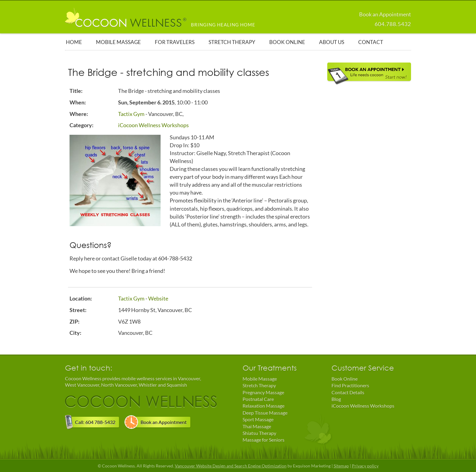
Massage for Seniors (263, 440)
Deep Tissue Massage (265, 413)
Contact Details (348, 392)
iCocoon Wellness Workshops (153, 125)
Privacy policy (365, 466)
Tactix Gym (131, 114)
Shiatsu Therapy (259, 433)
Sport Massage (258, 419)
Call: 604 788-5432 (95, 422)
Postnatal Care (258, 399)
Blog (336, 399)
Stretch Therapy (259, 385)
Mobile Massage (260, 379)
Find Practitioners (350, 385)
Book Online (345, 379)
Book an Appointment (164, 422)
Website (158, 298)
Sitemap (341, 466)
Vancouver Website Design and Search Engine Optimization (231, 466)
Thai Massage (257, 426)
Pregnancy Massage (263, 392)
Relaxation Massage (263, 406)
